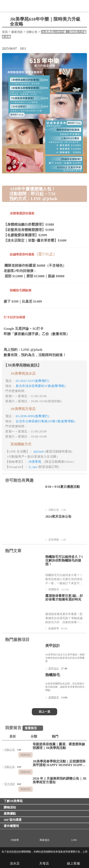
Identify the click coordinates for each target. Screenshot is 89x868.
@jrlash (39, 451)
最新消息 (17, 32)
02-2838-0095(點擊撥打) (32, 416)
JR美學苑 (35, 462)
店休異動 (55, 539)
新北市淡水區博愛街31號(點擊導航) (41, 386)
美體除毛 (55, 589)
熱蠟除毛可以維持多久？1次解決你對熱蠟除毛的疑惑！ (64, 560)
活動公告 (32, 32)
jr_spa (33, 467)
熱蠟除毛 (53, 675)
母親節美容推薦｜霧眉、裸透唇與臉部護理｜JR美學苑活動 (59, 746)
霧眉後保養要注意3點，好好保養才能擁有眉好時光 (64, 598)
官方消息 (11, 784)
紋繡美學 (55, 628)
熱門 (55, 736)
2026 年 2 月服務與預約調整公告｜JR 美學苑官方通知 (60, 780)
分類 (34, 736)
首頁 (5, 32)
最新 (13, 736)
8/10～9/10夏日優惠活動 (63, 487)
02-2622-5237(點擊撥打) (32, 381)
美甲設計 (53, 646)
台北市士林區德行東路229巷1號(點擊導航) (45, 421)
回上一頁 (44, 712)
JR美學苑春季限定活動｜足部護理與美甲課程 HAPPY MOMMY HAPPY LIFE (59, 763)
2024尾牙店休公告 (58, 516)
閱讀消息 (26, 755)
